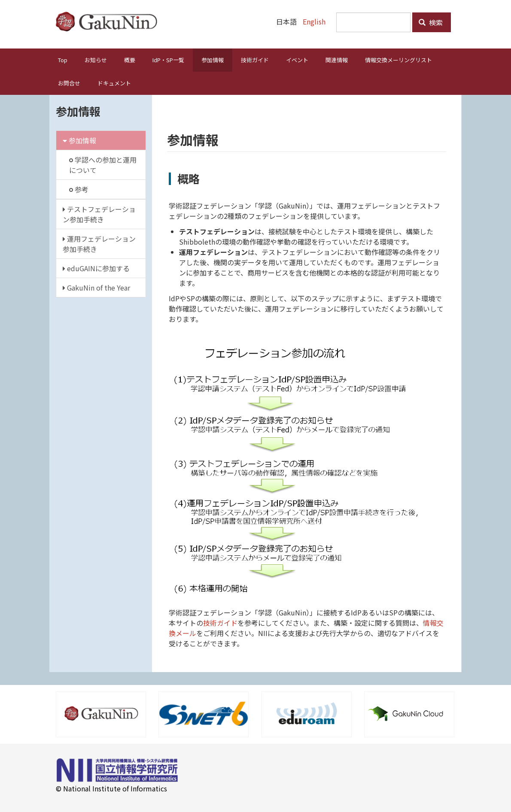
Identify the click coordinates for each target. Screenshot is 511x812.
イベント (297, 59)
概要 (130, 59)
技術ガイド (255, 59)
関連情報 (337, 59)
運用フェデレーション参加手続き (99, 243)
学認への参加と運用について (103, 164)
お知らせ (96, 59)
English (314, 21)
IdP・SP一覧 (168, 59)
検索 (431, 22)
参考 (79, 189)
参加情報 (213, 59)
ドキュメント (114, 83)
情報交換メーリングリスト (398, 59)
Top (63, 59)
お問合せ (69, 83)
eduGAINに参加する (96, 268)
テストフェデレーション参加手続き (99, 214)
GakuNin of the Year (96, 287)
